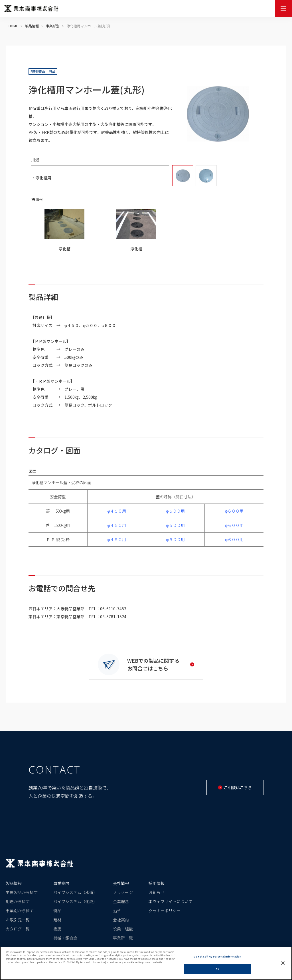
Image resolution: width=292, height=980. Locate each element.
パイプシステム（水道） (75, 892)
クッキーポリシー (165, 911)
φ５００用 (175, 511)
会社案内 (121, 920)
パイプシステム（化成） (75, 901)
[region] (146, 963)
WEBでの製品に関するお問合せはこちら (161, 664)
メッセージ (123, 892)
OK (217, 969)
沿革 (117, 911)
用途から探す (18, 901)
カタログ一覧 (18, 929)
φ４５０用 (116, 511)
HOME (13, 26)
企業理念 (121, 901)
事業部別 (53, 26)
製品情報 (32, 26)
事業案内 (61, 883)
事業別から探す (20, 911)
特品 (57, 911)
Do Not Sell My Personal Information (217, 957)
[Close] (283, 963)
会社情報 (121, 883)
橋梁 (57, 929)
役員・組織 (123, 929)
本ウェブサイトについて (171, 901)
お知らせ (157, 892)
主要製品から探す (22, 892)
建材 (57, 920)
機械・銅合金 (65, 938)
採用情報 (157, 883)
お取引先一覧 (18, 920)
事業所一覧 (123, 938)
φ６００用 (234, 511)
